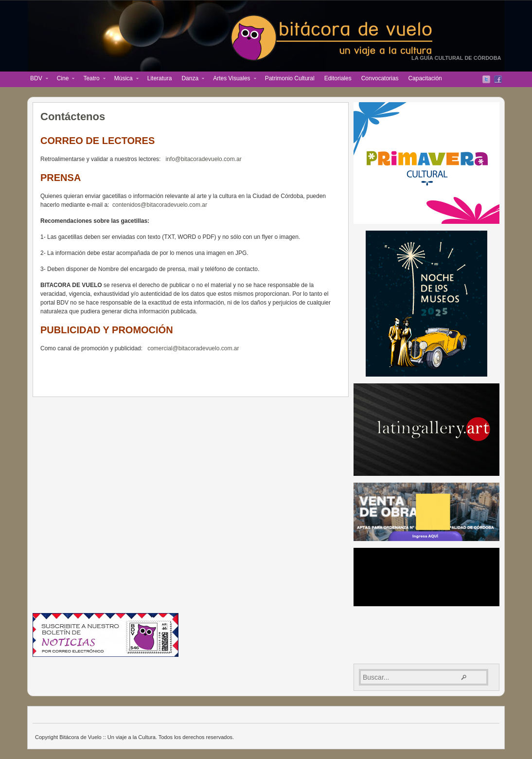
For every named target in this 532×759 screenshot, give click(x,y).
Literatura (160, 78)
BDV (37, 79)
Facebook (498, 79)
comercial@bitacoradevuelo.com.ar (193, 348)
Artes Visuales (232, 79)
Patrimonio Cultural (290, 78)
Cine (63, 79)
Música (124, 79)
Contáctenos (73, 117)
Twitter (486, 79)
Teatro (92, 79)
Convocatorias (380, 78)
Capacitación (425, 78)
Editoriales (338, 78)
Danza (190, 79)
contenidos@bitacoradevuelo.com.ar (160, 205)
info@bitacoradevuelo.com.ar (203, 159)
